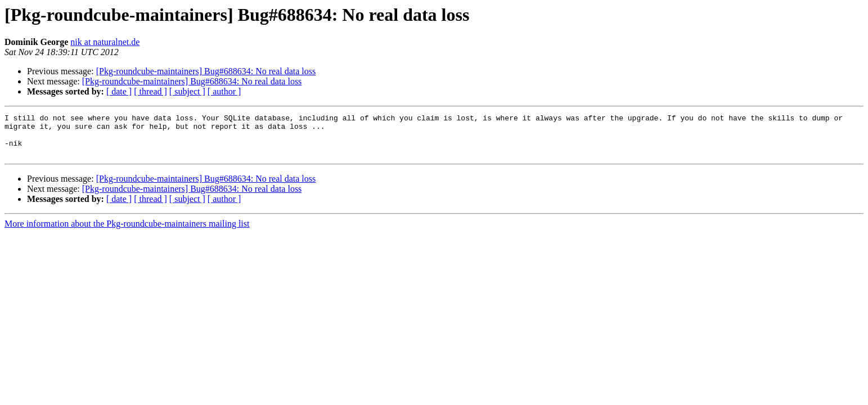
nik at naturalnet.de (105, 42)
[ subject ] (187, 91)
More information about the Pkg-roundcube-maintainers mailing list (127, 232)
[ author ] (224, 91)
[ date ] (119, 91)
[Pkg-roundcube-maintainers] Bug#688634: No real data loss (206, 71)
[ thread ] (150, 91)
